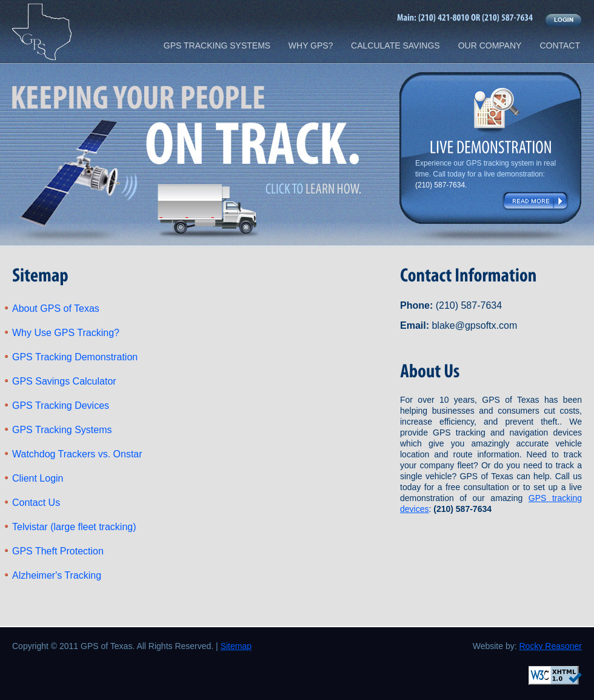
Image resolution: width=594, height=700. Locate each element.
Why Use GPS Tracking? (66, 333)
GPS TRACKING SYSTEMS (217, 45)
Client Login (38, 478)
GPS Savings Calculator (64, 381)
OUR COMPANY (490, 45)
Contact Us (36, 503)
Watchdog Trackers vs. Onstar (77, 454)
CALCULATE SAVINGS (395, 45)
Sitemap (236, 646)
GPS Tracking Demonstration (75, 357)
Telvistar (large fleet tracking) (74, 527)
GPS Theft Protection (58, 551)
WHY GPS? (311, 45)
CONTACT (560, 45)
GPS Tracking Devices (61, 406)
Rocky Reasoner (551, 646)
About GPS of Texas (56, 308)
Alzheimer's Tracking (57, 575)
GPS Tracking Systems (62, 430)
